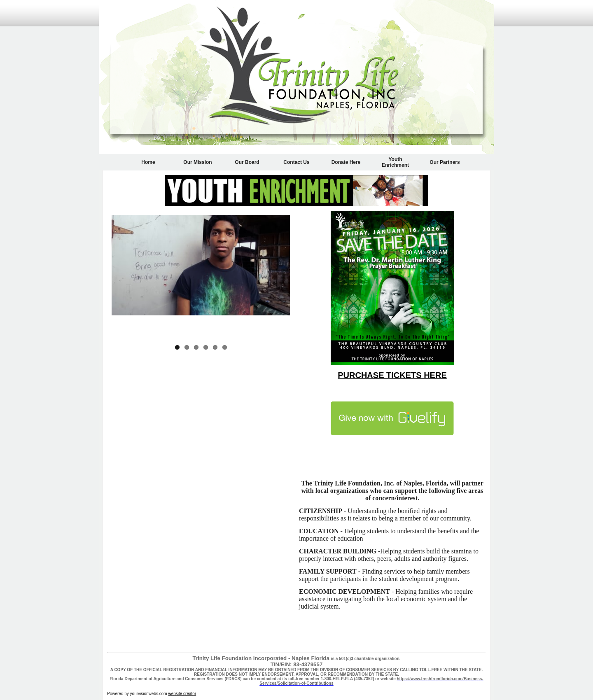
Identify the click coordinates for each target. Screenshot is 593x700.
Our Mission (197, 162)
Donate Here (346, 162)
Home (148, 162)
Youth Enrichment (395, 162)
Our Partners (445, 162)
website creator (182, 694)
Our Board (247, 162)
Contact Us (296, 162)
